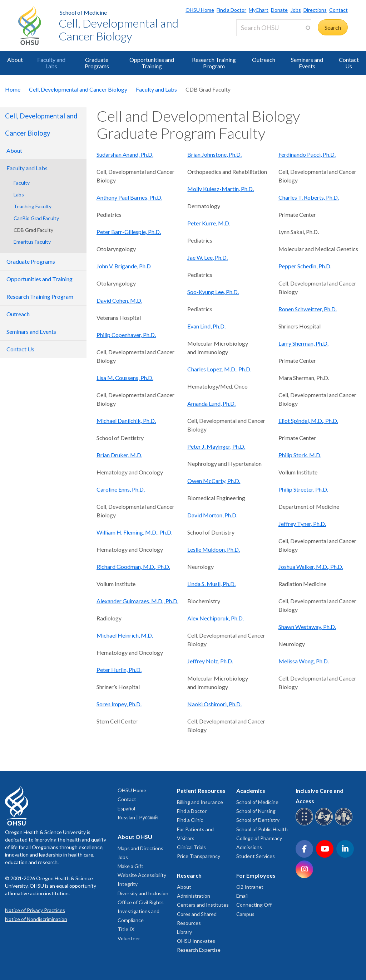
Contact (338, 10)
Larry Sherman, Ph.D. (303, 343)
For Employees (256, 875)
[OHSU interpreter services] (345, 824)
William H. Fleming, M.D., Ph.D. (134, 532)
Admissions (249, 847)
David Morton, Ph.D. (212, 515)
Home (13, 89)
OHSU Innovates (196, 941)
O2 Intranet (250, 887)
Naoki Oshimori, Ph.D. (214, 704)
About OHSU (135, 837)
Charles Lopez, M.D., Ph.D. (219, 369)
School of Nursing (256, 811)
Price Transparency (199, 856)
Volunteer (129, 938)
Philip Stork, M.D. (300, 455)
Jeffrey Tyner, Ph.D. (302, 524)
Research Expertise (199, 950)
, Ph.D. (328, 154)
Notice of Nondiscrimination (36, 919)
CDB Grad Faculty (33, 230)
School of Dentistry (258, 820)
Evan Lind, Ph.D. (206, 326)
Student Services (256, 856)
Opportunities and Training (152, 63)
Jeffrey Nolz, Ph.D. (210, 661)
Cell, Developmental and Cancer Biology (118, 30)
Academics (251, 791)
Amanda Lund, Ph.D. (211, 403)
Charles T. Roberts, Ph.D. (309, 197)
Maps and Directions (140, 848)
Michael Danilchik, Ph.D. (126, 421)
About (15, 60)
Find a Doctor (231, 10)
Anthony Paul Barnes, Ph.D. (129, 197)
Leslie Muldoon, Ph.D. (214, 549)
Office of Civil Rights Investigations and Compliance (141, 911)
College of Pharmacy (259, 838)
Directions (315, 10)
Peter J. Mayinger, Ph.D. (216, 446)
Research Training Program (214, 63)
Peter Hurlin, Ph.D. (119, 670)
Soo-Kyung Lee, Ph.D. (213, 292)
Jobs (296, 10)
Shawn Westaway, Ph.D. (307, 627)
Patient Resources (201, 791)
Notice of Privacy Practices (35, 910)
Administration (194, 896)
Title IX (126, 929)
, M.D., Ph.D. (328, 567)
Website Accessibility (142, 875)
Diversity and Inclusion (143, 893)
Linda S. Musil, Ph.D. (211, 584)
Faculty (22, 183)
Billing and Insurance (200, 802)
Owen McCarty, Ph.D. (214, 481)
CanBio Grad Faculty (36, 218)
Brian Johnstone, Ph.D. (214, 154)
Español (126, 808)
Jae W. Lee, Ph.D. (207, 257)
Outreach (264, 60)
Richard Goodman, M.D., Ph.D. (133, 567)
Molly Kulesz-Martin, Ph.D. (221, 189)
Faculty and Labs (51, 63)
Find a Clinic (190, 820)
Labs (19, 194)
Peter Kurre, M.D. (209, 223)
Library (184, 932)
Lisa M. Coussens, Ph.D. (125, 378)
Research (189, 875)
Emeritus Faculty (32, 242)
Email (242, 896)
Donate (279, 10)
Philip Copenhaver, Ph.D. (126, 335)
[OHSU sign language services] (325, 824)
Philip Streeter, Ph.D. (303, 489)
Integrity (128, 884)
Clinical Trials (191, 847)
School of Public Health (262, 829)
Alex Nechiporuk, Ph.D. (216, 618)
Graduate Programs (97, 63)
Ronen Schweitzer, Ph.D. (308, 309)
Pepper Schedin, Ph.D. (305, 266)
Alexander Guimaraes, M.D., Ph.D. (137, 601)
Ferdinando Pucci (300, 154)
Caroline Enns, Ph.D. (121, 489)
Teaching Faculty (33, 206)
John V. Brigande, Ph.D (124, 266)
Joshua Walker (296, 567)
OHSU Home (200, 10)
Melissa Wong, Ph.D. (304, 661)
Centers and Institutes (203, 905)
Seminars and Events (307, 63)
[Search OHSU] (274, 28)
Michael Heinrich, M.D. (125, 635)
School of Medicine (83, 12)
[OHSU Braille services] (305, 824)
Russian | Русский (138, 817)
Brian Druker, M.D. (119, 455)
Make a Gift (130, 866)
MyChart (259, 10)
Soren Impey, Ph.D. (119, 704)
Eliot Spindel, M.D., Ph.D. (308, 421)
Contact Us (349, 63)
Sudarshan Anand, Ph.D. (125, 154)
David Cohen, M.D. (119, 300)
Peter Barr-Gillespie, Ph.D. (129, 232)
